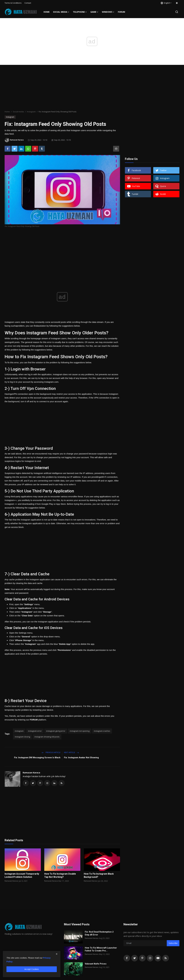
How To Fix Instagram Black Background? (99, 876)
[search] (177, 12)
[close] (57, 954)
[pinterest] (142, 959)
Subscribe (173, 944)
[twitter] (135, 959)
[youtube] (158, 959)
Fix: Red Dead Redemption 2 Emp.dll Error (99, 934)
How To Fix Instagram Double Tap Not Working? (60, 876)
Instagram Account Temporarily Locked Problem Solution (22, 876)
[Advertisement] (92, 88)
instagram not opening (80, 731)
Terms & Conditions (13, 3)
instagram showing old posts (47, 737)
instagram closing (22, 737)
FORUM (121, 12)
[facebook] (127, 959)
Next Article (71, 752)
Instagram (31, 112)
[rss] (166, 959)
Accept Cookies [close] (32, 969)
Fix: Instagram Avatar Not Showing (81, 758)
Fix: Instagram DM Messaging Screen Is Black (37, 758)
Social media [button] (61, 12)
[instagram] (150, 959)
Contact (28, 3)
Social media (18, 112)
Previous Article (51, 752)
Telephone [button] (80, 12)
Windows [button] (108, 12)
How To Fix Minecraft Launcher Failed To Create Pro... (101, 950)
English (165, 3)
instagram (19, 731)
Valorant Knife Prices (96, 964)
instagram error (35, 731)
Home (47, 12)
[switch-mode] (177, 3)
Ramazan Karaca (31, 773)
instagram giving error (56, 731)
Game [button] (94, 12)
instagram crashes (102, 731)
